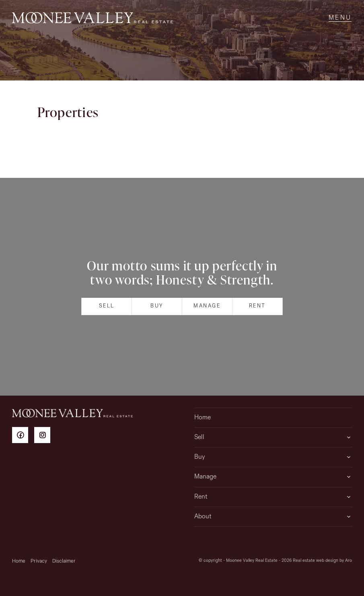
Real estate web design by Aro (322, 561)
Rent (257, 306)
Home (203, 418)
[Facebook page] (23, 436)
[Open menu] (340, 18)
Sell (107, 306)
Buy (157, 306)
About (203, 517)
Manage (207, 306)
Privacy (39, 561)
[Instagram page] (44, 436)
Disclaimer (64, 561)
